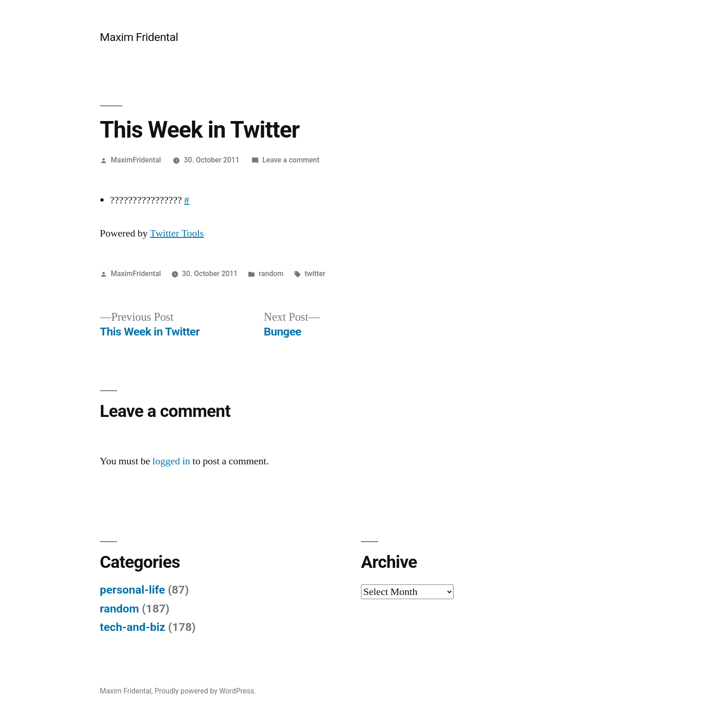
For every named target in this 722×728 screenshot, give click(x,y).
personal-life (133, 590)
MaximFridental (136, 160)
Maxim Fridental (139, 37)
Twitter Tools (177, 233)
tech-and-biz (133, 627)
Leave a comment (291, 160)
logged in (171, 461)
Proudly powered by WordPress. (205, 691)
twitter (315, 274)
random (271, 274)
